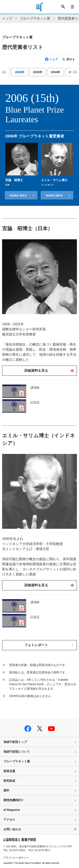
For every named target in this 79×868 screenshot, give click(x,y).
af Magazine (12, 810)
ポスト (71, 59)
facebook (28, 729)
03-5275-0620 (17, 850)
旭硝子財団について (17, 752)
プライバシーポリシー (16, 858)
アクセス (9, 820)
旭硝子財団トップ (15, 742)
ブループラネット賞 (35, 18)
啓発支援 (9, 771)
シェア (54, 59)
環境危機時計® (13, 800)
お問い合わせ (12, 829)
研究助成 (9, 781)
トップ (7, 18)
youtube (51, 729)
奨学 (6, 790)
